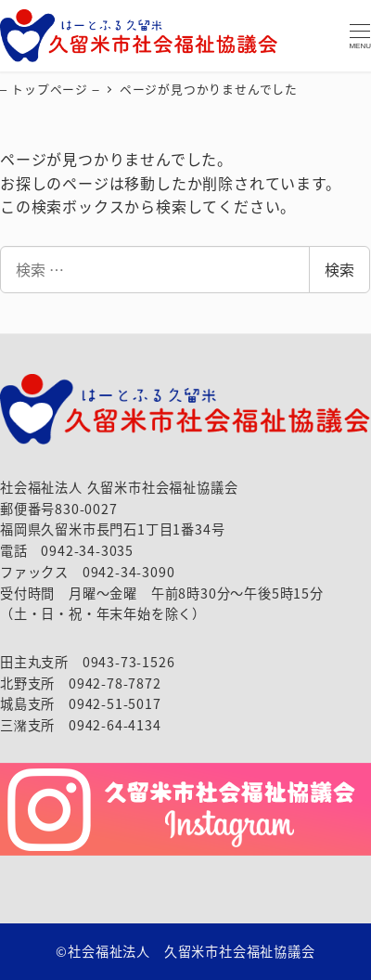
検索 (339, 269)
